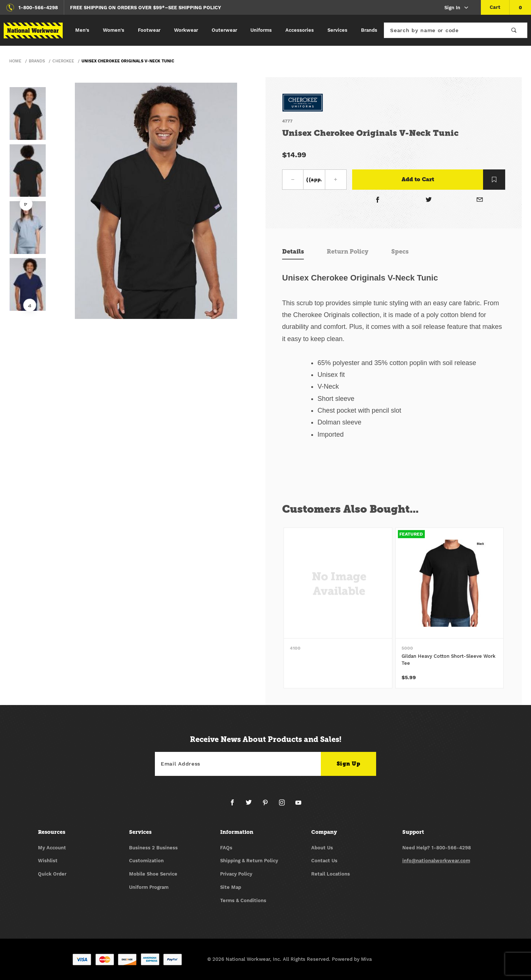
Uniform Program (149, 887)
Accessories (300, 30)
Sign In (457, 8)
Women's (114, 30)
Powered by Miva (352, 959)
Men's (82, 30)
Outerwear (224, 30)
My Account (52, 848)
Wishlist (48, 861)
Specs (400, 252)
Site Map (231, 887)
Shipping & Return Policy (249, 861)
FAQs (226, 848)
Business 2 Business (153, 848)
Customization (146, 861)
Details (293, 252)
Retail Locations (331, 874)
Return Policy (348, 252)
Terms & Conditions (243, 900)
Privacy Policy (236, 874)
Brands (369, 30)
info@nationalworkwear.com (436, 861)
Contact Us (324, 861)
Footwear (149, 30)
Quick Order (52, 874)
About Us (322, 848)
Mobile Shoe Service (153, 874)
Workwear (186, 30)
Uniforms (261, 30)
